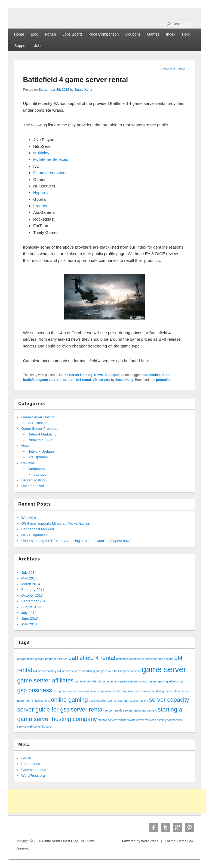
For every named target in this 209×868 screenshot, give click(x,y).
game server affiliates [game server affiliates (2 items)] (45, 680)
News (98, 375)
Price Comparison (104, 34)
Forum (50, 34)
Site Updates (114, 375)
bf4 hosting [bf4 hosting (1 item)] (166, 659)
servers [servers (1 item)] (128, 710)
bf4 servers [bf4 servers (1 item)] (64, 671)
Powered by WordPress (140, 841)
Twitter (165, 828)
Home (19, 34)
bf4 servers (102, 380)
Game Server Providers (40, 429)
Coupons (133, 34)
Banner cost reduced (38, 529)
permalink (164, 380)
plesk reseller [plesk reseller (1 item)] (97, 701)
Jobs (38, 46)
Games (153, 34)
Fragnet (40, 206)
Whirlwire (28, 518)
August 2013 (31, 607)
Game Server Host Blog (61, 841)
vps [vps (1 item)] (148, 720)
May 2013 (29, 624)
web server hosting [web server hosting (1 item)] (39, 726)
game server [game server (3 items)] (164, 669)
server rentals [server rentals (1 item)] (114, 710)
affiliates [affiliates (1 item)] (62, 659)
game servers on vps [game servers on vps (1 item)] (133, 681)
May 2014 (29, 578)
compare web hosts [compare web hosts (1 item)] (108, 671)
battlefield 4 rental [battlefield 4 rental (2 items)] (92, 658)
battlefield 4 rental (156, 375)
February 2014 (33, 590)
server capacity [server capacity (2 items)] (169, 700)
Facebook (153, 828)
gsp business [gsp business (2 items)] (35, 690)
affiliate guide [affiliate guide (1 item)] (26, 659)
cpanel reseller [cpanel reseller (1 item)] (131, 671)
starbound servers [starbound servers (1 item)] (145, 710)
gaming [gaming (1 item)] (153, 681)
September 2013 (34, 601)
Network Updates (41, 451)
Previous (166, 69)
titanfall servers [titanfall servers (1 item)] (107, 720)
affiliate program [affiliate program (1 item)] (45, 659)
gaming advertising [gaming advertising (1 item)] (170, 681)
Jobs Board (72, 34)
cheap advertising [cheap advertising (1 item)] (84, 671)
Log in (26, 758)
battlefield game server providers (49, 380)
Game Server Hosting (76, 375)
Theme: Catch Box (179, 841)
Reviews (28, 463)
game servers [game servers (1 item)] (110, 681)
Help (186, 34)
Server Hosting (33, 480)
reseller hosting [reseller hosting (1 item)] (138, 701)
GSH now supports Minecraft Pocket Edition (56, 523)
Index (171, 34)
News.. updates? (34, 535)
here (145, 361)
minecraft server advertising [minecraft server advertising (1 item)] (146, 691)
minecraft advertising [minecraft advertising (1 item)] (91, 691)
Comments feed (34, 770)
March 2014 (31, 584)
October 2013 (32, 595)
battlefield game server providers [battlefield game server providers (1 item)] (137, 659)
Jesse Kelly (83, 90)
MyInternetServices (51, 159)
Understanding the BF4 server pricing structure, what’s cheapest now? (76, 541)
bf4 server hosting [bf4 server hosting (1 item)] (44, 671)
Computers (36, 469)
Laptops (40, 474)
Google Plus (177, 828)
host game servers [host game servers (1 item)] (65, 691)
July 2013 (29, 613)
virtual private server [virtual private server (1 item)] (131, 720)
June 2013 (30, 618)
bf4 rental (84, 380)
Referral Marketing (42, 434)
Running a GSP (40, 440)
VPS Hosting (38, 423)
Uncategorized (33, 486)
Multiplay (41, 153)
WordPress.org (33, 775)
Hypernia (41, 192)
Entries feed (31, 764)
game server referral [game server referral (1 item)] (88, 681)
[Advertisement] (107, 801)
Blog (35, 34)
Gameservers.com (50, 173)
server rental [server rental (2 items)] (87, 709)
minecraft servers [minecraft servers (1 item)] (176, 691)
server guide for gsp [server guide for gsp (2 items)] (43, 709)
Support (21, 46)
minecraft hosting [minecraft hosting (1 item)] (116, 691)
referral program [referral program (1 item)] (117, 701)
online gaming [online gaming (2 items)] (69, 700)
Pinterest (189, 828)
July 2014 (29, 573)
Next (184, 69)
